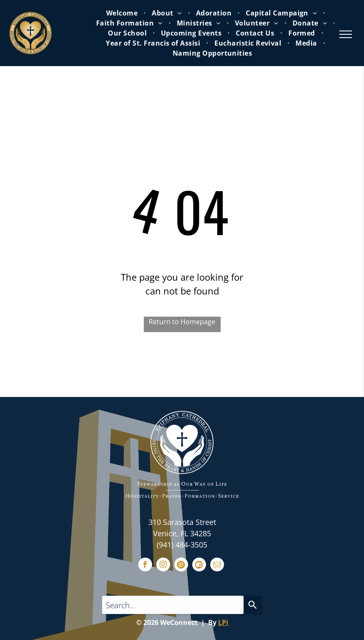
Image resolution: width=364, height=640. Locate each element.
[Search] (253, 605)
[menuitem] (123, 13)
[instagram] (163, 566)
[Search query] (173, 605)
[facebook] (145, 566)
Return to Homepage (182, 322)
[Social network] (181, 566)
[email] (217, 566)
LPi (223, 622)
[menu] (346, 34)
